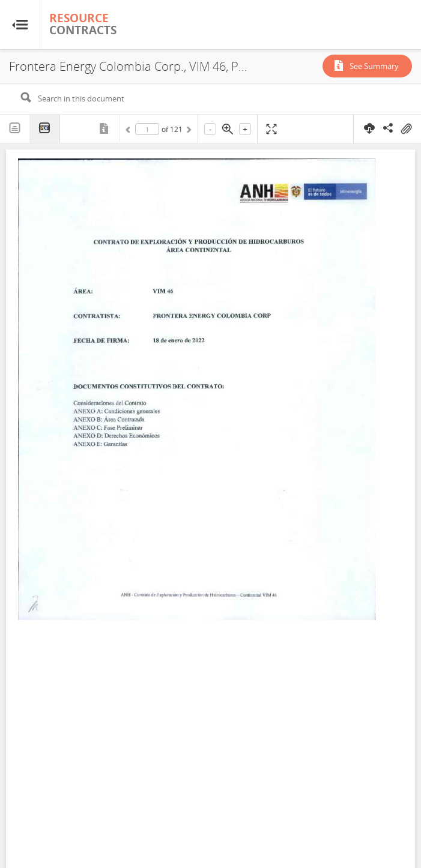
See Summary (374, 66)
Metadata (105, 128)
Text (15, 128)
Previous (130, 131)
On (406, 129)
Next (188, 131)
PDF (45, 129)
